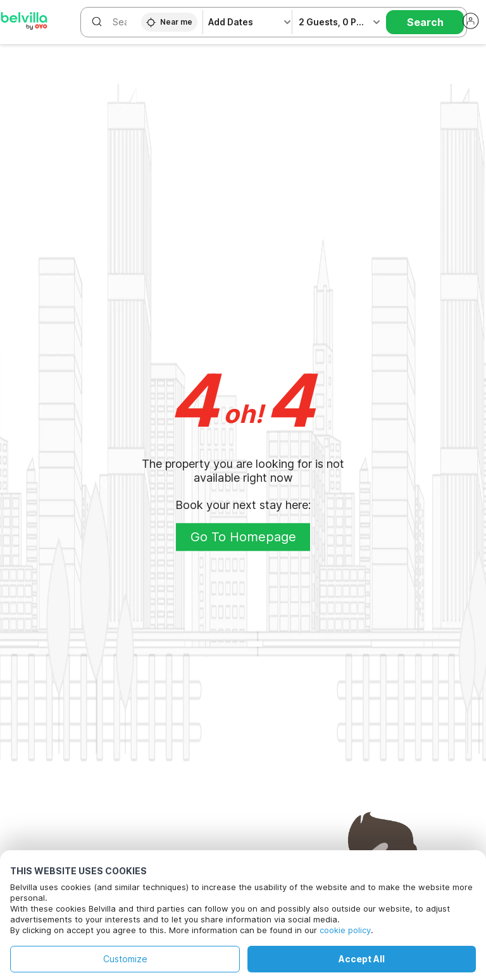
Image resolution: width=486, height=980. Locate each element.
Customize (125, 959)
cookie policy (345, 930)
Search (425, 22)
